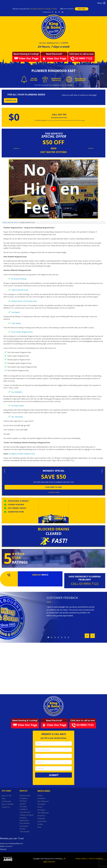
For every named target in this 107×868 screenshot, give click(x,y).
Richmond (41, 816)
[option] (71, 611)
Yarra (39, 827)
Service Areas (44, 791)
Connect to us (47, 12)
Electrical (41, 9)
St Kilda (40, 824)
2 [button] (52, 637)
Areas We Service (13, 223)
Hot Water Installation (23, 808)
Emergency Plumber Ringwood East (22, 454)
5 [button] (62, 637)
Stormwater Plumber (24, 827)
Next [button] (93, 636)
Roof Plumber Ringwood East (22, 332)
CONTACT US (11, 100)
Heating (48, 9)
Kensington (42, 810)
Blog (3, 798)
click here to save (54, 487)
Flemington (42, 804)
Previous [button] (87, 636)
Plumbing (34, 9)
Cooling (54, 9)
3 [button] (55, 637)
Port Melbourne (43, 813)
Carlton (40, 796)
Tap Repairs (16, 312)
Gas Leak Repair (17, 417)
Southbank (41, 818)
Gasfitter (23, 804)
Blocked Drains (25, 796)
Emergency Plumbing (24, 800)
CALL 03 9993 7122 (85, 584)
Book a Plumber (8, 804)
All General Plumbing (19, 279)
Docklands (41, 798)
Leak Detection (25, 812)
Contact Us (6, 807)
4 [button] (58, 637)
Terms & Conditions (96, 859)
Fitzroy (40, 807)
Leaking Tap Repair (26, 815)
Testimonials (6, 801)
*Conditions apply (53, 492)
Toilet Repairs (16, 323)
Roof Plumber (25, 823)
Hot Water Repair (17, 406)
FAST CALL (82, 9)
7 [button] (68, 637)
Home (4, 223)
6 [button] (65, 637)
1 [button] (48, 637)
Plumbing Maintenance (24, 819)
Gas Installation (17, 392)
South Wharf (42, 821)
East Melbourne (43, 801)
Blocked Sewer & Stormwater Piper (24, 301)
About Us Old (7, 796)
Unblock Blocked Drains (20, 290)
